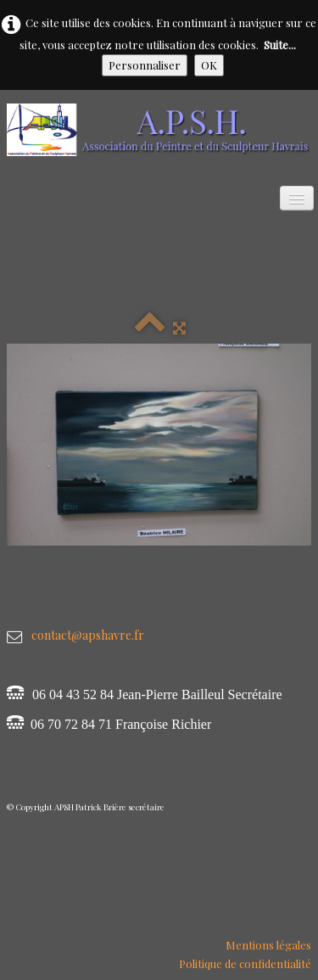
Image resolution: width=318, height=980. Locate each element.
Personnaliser (145, 65)
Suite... (280, 45)
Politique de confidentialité (245, 963)
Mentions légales (268, 945)
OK (209, 65)
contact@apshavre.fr (88, 635)
